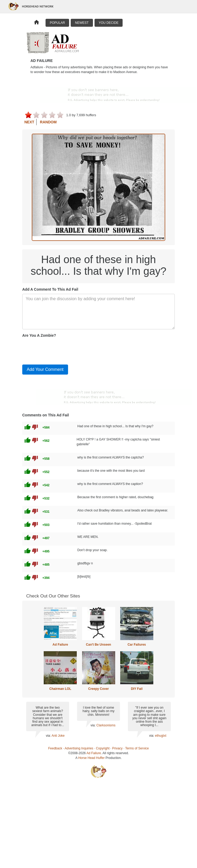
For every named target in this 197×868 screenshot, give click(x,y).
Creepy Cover (98, 689)
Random (48, 122)
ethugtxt (161, 736)
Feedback (55, 748)
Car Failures (137, 645)
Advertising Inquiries (79, 748)
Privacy (117, 748)
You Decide (109, 23)
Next (29, 122)
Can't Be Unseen (99, 645)
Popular (57, 23)
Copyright (103, 748)
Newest (82, 23)
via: (49, 736)
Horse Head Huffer (91, 758)
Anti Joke (58, 736)
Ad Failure (60, 645)
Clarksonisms (106, 725)
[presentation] (62, 350)
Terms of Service (137, 748)
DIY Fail (137, 689)
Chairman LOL (60, 689)
